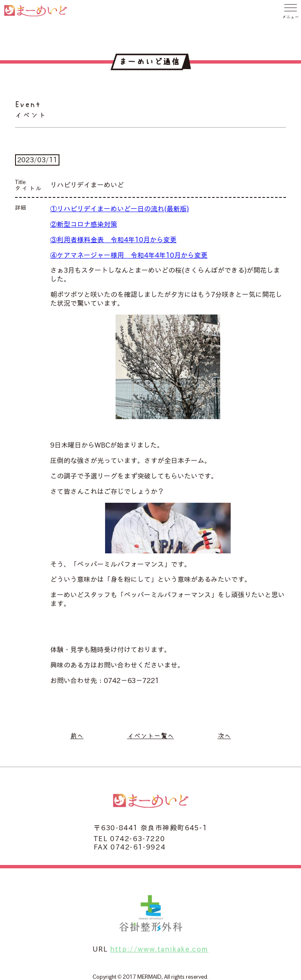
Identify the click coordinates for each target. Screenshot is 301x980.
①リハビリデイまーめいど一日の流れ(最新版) (120, 209)
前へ (77, 736)
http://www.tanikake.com (159, 949)
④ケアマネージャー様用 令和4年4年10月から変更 (129, 255)
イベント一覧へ (151, 736)
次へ (224, 736)
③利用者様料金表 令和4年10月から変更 (113, 240)
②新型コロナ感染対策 (84, 224)
